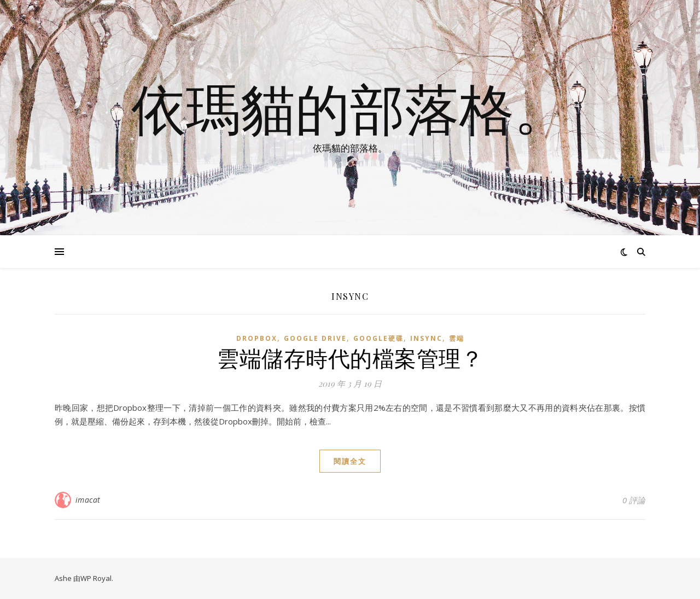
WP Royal (96, 578)
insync (426, 338)
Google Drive (315, 338)
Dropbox (257, 338)
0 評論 (634, 500)
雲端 (457, 338)
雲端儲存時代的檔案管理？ (350, 357)
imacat (88, 500)
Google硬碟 (378, 338)
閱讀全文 (350, 461)
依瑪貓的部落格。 (350, 108)
